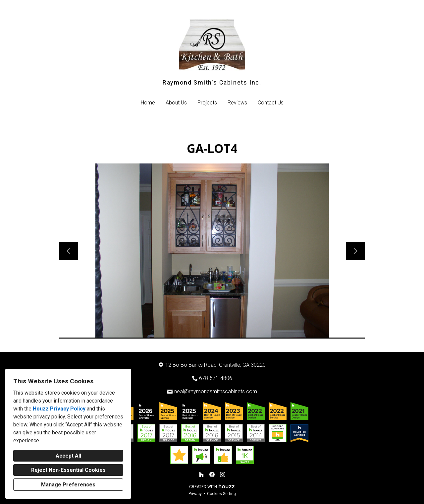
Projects (207, 103)
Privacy (195, 494)
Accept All (68, 456)
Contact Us (271, 103)
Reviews (237, 103)
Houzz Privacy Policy (59, 409)
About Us (176, 103)
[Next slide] (355, 251)
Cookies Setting (221, 494)
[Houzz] (201, 474)
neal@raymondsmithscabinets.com (216, 391)
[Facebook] (212, 474)
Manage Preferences (68, 485)
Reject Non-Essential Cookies (68, 470)
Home (148, 103)
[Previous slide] (69, 251)
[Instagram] (223, 474)
